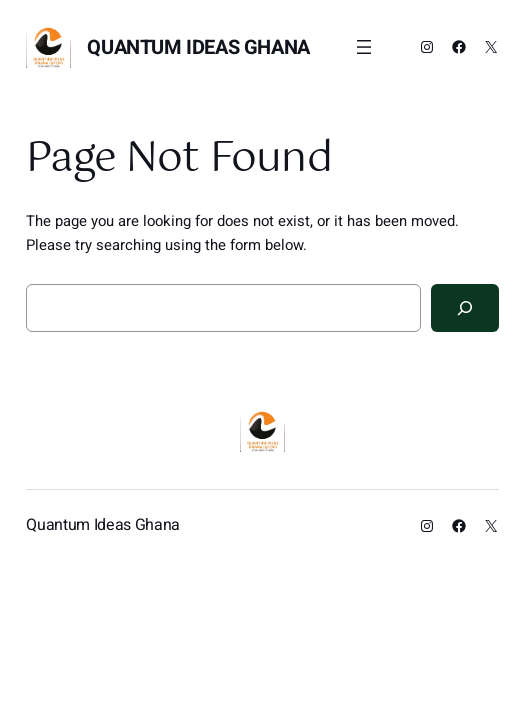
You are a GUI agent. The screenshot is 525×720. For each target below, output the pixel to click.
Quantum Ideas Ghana (198, 47)
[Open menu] (364, 47)
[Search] (465, 308)
